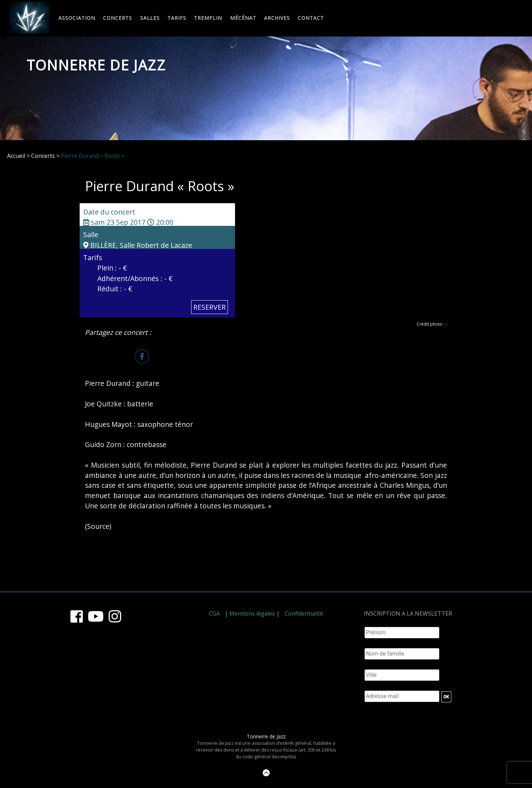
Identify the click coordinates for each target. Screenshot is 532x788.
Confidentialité (304, 613)
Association (77, 18)
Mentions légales (252, 613)
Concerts (118, 18)
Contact (311, 18)
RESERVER (210, 307)
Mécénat (243, 18)
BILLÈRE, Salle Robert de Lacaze (138, 245)
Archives (277, 18)
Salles (150, 18)
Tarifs (177, 18)
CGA (214, 613)
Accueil (16, 156)
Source (98, 526)
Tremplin (208, 18)
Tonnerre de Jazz (96, 65)
